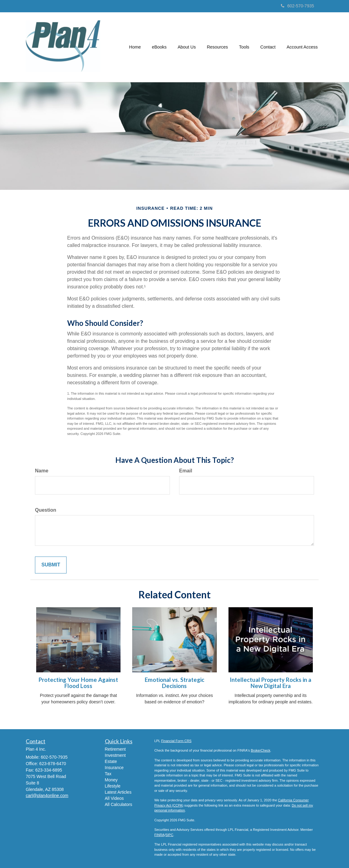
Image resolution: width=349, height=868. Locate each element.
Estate (111, 761)
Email (186, 471)
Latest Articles (118, 792)
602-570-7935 (297, 6)
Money (111, 780)
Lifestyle (113, 786)
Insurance (114, 768)
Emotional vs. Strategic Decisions (174, 683)
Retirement (115, 749)
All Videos (114, 798)
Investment (115, 755)
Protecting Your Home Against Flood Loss (78, 683)
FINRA (159, 835)
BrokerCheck (261, 750)
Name (42, 471)
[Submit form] (51, 565)
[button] (159, 47)
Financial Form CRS (176, 741)
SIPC (169, 835)
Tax (108, 774)
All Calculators (119, 804)
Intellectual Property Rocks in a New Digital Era (270, 683)
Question (46, 510)
